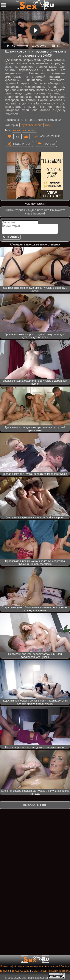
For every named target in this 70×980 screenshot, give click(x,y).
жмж (47, 125)
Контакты (6, 966)
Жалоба (49, 144)
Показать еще (35, 805)
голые (17, 130)
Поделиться (22, 144)
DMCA (35, 971)
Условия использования (28, 966)
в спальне (29, 130)
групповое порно (31, 125)
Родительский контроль (56, 971)
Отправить (11, 237)
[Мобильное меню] (3, 5)
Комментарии (50, 136)
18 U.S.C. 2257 (21, 971)
